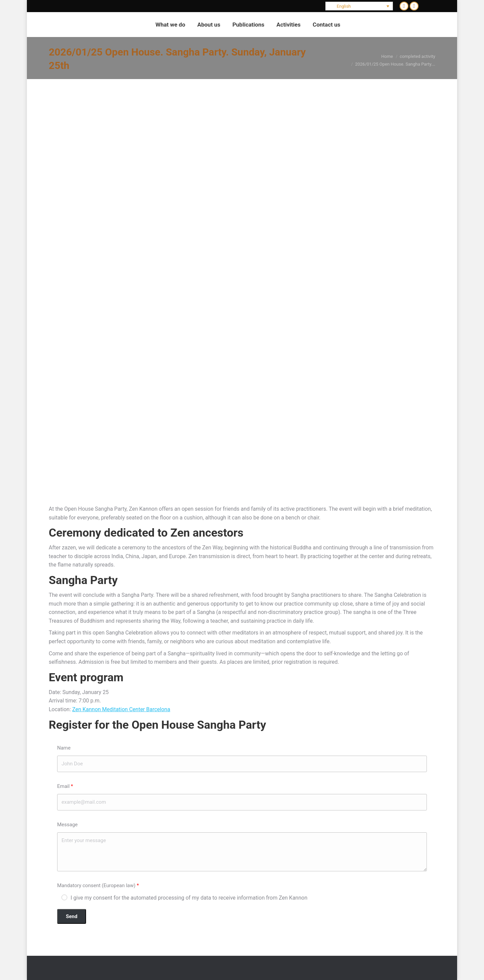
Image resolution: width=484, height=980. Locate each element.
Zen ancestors (207, 533)
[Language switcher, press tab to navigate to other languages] (359, 6)
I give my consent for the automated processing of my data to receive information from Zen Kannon (189, 898)
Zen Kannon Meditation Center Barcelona (121, 709)
